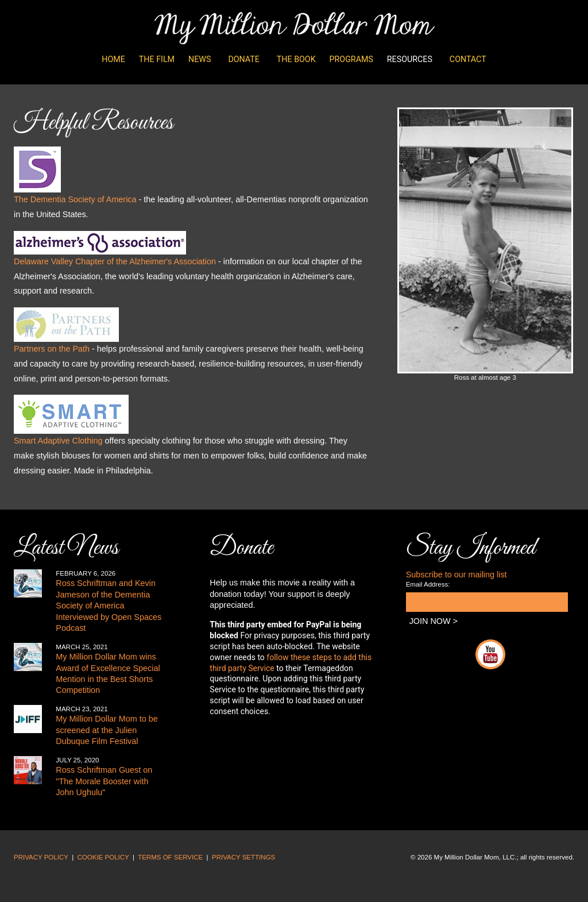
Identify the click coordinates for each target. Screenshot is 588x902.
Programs (351, 59)
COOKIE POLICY (103, 857)
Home (113, 59)
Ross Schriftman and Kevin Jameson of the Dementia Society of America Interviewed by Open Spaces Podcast (109, 606)
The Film (157, 59)
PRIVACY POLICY (41, 857)
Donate (243, 59)
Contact (468, 59)
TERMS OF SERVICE (170, 857)
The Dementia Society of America (75, 199)
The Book (296, 59)
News (200, 59)
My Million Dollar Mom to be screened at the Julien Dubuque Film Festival (107, 730)
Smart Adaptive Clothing (58, 441)
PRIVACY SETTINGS (243, 857)
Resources (410, 59)
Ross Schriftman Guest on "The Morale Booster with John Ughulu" (104, 781)
